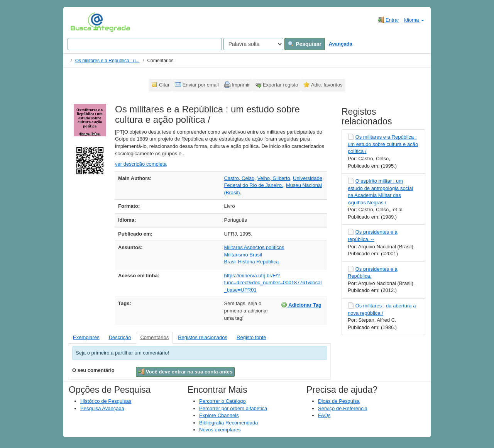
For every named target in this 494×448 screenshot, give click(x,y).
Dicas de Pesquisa (339, 401)
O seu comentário (93, 370)
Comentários (154, 337)
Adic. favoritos (327, 85)
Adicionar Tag (301, 305)
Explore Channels (219, 415)
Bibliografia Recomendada (228, 423)
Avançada (341, 44)
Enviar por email (201, 85)
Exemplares (86, 337)
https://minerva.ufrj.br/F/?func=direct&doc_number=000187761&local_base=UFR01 (273, 283)
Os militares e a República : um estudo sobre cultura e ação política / (383, 144)
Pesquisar (305, 44)
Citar (164, 85)
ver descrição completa (141, 164)
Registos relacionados (203, 337)
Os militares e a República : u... (107, 61)
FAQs (324, 415)
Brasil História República (252, 262)
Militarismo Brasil (243, 255)
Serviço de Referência (343, 408)
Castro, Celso (239, 178)
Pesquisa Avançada (102, 408)
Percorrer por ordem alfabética (233, 408)
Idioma (414, 20)
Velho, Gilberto (273, 178)
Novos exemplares (220, 430)
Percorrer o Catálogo (222, 401)
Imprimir (241, 85)
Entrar (388, 20)
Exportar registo (281, 85)
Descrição (120, 337)
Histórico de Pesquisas (106, 401)
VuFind (82, 22)
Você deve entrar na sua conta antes (185, 372)
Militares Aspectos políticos (254, 247)
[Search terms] (145, 44)
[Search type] (253, 44)
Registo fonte (251, 337)
